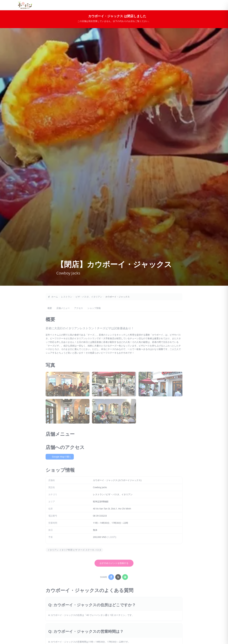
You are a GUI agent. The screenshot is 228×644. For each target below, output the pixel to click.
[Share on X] (118, 577)
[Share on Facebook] (111, 577)
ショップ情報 (94, 308)
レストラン (67, 297)
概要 (50, 308)
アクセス (79, 308)
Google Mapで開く (60, 457)
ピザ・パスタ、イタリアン (89, 297)
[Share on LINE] (125, 577)
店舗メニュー (63, 308)
